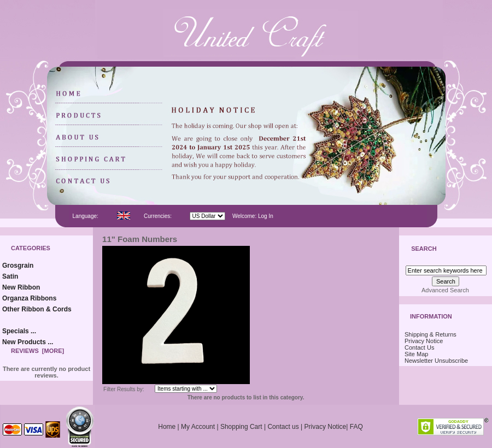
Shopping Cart (241, 427)
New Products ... (28, 342)
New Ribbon (21, 287)
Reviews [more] (37, 351)
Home (167, 427)
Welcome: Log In (253, 216)
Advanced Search (445, 290)
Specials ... (19, 331)
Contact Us (419, 347)
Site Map (416, 354)
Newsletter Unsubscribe (436, 361)
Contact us (283, 427)
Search (424, 249)
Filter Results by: (124, 389)
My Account (198, 427)
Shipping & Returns (430, 334)
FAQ (356, 427)
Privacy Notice (424, 341)
